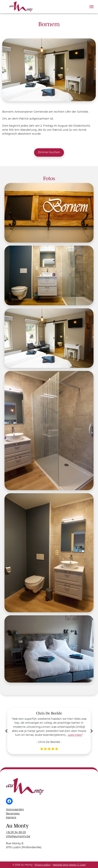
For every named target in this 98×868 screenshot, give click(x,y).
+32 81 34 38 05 (16, 832)
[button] (6, 731)
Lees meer (75, 735)
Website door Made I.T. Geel (69, 865)
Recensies (13, 813)
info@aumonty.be (18, 836)
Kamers (11, 817)
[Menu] (91, 7)
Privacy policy (43, 865)
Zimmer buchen (49, 152)
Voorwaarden (15, 809)
